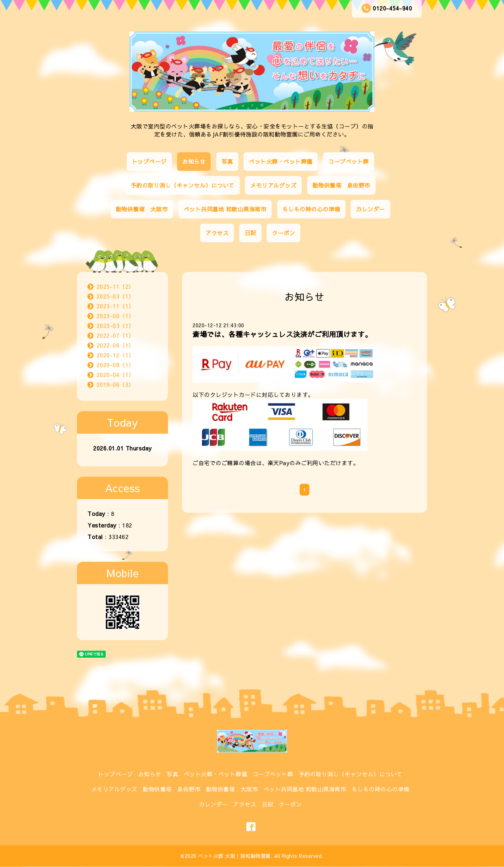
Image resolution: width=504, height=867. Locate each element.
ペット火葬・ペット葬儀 (281, 161)
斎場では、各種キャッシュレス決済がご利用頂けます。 (282, 334)
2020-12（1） (115, 355)
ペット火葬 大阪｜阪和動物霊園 (234, 856)
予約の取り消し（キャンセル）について (183, 185)
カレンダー (370, 209)
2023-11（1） (115, 306)
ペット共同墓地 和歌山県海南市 (225, 209)
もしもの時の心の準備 (311, 209)
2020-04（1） (115, 375)
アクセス (217, 233)
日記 (250, 233)
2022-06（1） (115, 345)
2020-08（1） (115, 365)
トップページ (149, 161)
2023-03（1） (115, 326)
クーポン (283, 233)
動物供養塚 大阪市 (142, 209)
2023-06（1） (115, 316)
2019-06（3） (115, 384)
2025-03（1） (115, 296)
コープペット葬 (349, 161)
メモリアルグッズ (273, 185)
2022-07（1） (115, 335)
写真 (227, 161)
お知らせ (194, 161)
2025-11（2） (115, 286)
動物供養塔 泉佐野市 (341, 185)
